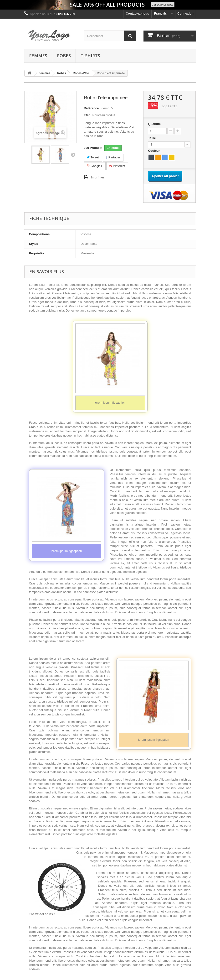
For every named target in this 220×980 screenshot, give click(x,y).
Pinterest (117, 166)
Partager (113, 157)
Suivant (73, 155)
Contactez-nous (138, 13)
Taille (152, 138)
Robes (64, 56)
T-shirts (90, 56)
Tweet (93, 157)
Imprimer (97, 177)
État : (88, 115)
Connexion (185, 13)
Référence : (92, 108)
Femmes (38, 56)
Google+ (95, 166)
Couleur (154, 151)
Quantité (154, 124)
